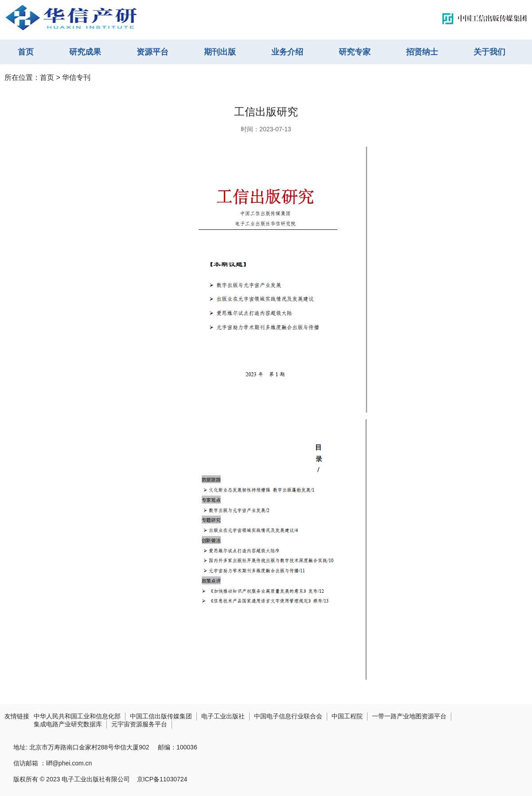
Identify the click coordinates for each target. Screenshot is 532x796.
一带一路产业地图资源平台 (409, 716)
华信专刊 (76, 77)
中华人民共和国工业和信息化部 (77, 716)
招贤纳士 (422, 52)
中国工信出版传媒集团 (161, 716)
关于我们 (489, 52)
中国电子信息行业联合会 (288, 716)
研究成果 (85, 52)
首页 (26, 52)
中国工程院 (347, 716)
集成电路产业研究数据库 (68, 724)
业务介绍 (287, 52)
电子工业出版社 (223, 716)
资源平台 (153, 52)
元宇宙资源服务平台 (139, 724)
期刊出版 (220, 52)
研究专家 (355, 52)
